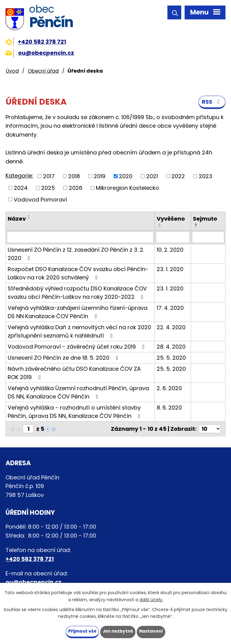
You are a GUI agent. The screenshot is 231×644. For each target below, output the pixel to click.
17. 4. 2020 (170, 308)
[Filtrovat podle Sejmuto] (208, 238)
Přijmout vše (81, 631)
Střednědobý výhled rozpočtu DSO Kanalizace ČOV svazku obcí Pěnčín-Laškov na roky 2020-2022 (77, 293)
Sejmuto (205, 219)
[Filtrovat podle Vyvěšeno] (173, 238)
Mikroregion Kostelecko (127, 188)
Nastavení (152, 631)
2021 (152, 176)
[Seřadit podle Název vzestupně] (29, 216)
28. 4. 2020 (171, 347)
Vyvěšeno (171, 219)
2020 (126, 176)
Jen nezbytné (118, 631)
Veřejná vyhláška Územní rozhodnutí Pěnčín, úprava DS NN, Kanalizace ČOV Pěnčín (78, 393)
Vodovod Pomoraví (40, 200)
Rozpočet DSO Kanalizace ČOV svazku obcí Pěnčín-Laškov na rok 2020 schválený (78, 274)
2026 (76, 188)
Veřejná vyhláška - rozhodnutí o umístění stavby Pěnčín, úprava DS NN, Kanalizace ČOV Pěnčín (75, 412)
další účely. (151, 599)
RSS (212, 103)
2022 (178, 176)
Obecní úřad (43, 71)
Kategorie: (19, 176)
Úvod (12, 71)
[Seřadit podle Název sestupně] (29, 218)
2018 (74, 176)
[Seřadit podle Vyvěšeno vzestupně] (160, 224)
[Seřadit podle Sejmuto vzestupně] (196, 224)
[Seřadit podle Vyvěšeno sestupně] (160, 227)
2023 (206, 176)
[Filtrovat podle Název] (80, 238)
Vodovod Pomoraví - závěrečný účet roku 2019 (77, 347)
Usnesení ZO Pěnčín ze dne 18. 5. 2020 (64, 358)
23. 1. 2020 (170, 269)
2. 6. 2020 (169, 388)
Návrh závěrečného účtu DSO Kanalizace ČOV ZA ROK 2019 (74, 373)
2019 (100, 176)
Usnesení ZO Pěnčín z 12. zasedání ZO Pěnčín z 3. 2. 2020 (76, 254)
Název (17, 219)
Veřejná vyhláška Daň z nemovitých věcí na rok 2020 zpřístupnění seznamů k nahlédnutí (79, 332)
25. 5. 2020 (171, 358)
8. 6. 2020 (169, 408)
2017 (49, 176)
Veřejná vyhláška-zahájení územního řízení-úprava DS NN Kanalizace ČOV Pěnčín (78, 312)
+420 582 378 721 (36, 42)
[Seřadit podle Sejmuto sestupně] (196, 227)
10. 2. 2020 (170, 250)
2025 (48, 188)
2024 (21, 188)
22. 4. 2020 (171, 328)
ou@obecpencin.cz (40, 53)
